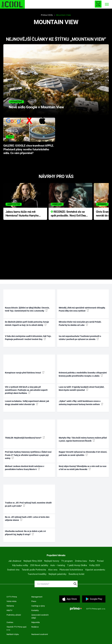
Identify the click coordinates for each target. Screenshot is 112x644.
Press (34, 601)
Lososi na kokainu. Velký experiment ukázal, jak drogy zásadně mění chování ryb (27, 403)
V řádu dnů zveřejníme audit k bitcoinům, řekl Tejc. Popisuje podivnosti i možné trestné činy (28, 338)
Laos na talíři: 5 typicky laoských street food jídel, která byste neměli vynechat (82, 388)
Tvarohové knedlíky (37, 574)
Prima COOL (47, 15)
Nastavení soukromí (40, 634)
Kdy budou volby (20, 565)
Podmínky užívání (14, 615)
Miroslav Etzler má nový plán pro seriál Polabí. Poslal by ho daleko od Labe (80, 323)
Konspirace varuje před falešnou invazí (25, 373)
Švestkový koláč (76, 574)
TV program (67, 561)
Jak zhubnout (15, 561)
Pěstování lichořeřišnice (71, 570)
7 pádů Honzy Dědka (77, 565)
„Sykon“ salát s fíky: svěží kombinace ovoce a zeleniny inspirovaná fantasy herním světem (81, 403)
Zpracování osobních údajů (40, 616)
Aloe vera (53, 570)
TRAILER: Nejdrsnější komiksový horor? (25, 438)
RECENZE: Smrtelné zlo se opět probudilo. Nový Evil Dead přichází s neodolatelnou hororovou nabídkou (69, 214)
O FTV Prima (12, 597)
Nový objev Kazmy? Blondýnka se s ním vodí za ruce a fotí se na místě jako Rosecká (83, 468)
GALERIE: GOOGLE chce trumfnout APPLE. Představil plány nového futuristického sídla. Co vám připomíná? (29, 149)
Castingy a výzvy (38, 606)
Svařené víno (13, 570)
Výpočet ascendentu (95, 570)
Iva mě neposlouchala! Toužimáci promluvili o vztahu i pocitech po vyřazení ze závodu (80, 338)
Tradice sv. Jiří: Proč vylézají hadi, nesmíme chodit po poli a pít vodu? (28, 504)
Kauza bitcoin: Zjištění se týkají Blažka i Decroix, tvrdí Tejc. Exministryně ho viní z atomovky (27, 309)
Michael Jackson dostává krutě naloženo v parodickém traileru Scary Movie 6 (25, 468)
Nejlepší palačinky (57, 574)
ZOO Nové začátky (39, 565)
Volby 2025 (94, 565)
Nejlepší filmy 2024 (33, 561)
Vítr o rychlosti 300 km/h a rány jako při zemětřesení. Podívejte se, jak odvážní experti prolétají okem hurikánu (26, 390)
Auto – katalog (58, 565)
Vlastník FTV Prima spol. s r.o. (17, 628)
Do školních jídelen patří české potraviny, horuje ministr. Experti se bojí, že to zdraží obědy (27, 323)
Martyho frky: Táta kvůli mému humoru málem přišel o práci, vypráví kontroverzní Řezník (83, 439)
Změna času (81, 561)
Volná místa (11, 601)
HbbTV (9, 610)
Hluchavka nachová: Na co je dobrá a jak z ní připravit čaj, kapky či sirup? (25, 533)
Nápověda (36, 622)
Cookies (10, 622)
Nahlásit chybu (13, 634)
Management (37, 597)
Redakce (35, 627)
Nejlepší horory (52, 561)
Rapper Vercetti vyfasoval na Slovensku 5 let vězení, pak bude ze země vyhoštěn (83, 453)
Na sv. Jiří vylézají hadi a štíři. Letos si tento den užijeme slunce (27, 519)
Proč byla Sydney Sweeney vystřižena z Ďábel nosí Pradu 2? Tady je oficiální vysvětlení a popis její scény (28, 455)
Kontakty (35, 610)
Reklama (10, 606)
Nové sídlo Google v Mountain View (36, 107)
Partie (92, 561)
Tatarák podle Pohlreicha (34, 570)
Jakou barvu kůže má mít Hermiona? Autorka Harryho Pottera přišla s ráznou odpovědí (22, 214)
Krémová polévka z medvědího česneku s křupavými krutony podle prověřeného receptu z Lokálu (83, 374)
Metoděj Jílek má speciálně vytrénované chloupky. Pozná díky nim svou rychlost (82, 309)
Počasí (100, 561)
